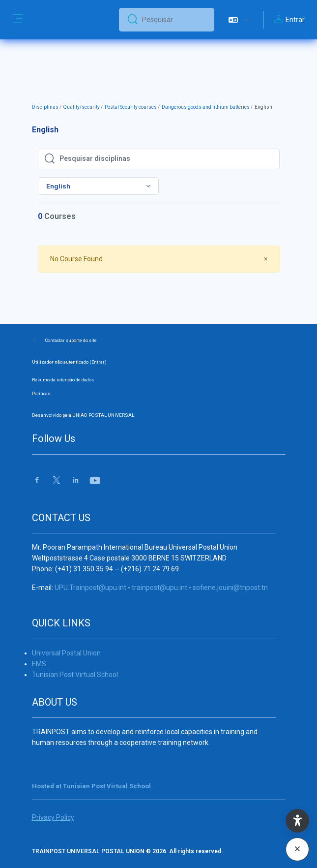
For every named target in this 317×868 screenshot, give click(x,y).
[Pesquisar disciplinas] (166, 159)
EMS (39, 664)
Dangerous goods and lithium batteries (206, 107)
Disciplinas (45, 107)
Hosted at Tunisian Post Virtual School (91, 786)
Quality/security (82, 107)
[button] (238, 20)
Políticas (41, 394)
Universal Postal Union (66, 653)
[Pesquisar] (174, 20)
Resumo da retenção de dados (63, 380)
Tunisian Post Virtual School (75, 675)
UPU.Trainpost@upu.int (90, 588)
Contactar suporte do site (71, 341)
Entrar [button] (288, 20)
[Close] (266, 259)
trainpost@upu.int (159, 588)
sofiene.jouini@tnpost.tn (230, 588)
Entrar (98, 362)
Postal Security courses (131, 107)
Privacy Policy (53, 817)
